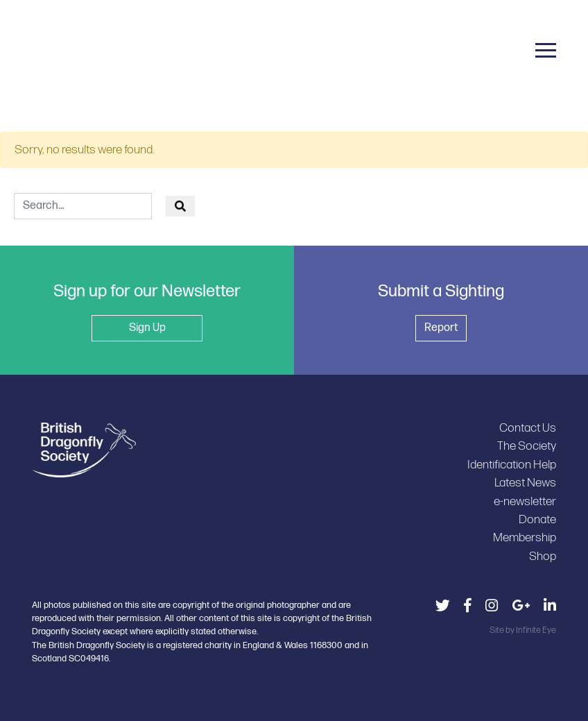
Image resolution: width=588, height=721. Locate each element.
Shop (543, 556)
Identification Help (512, 465)
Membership (525, 537)
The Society (527, 446)
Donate (537, 519)
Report (441, 328)
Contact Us (528, 428)
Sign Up (147, 328)
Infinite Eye (536, 630)
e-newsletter (525, 501)
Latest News (525, 483)
